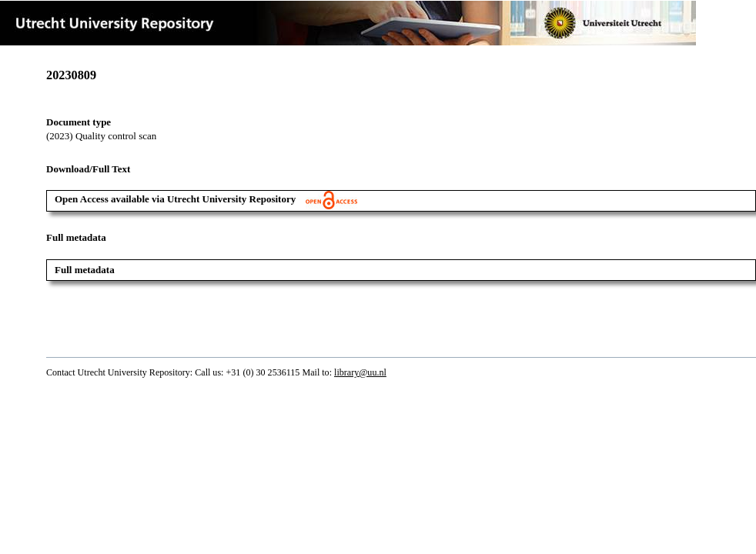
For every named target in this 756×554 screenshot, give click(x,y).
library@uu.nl (360, 372)
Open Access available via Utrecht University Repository (206, 199)
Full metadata (85, 270)
